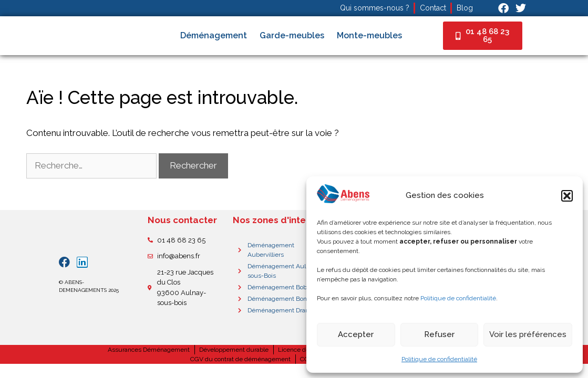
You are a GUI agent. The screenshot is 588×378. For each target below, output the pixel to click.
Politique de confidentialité (458, 298)
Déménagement (214, 35)
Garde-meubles (292, 35)
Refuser (439, 334)
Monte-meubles (369, 35)
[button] (567, 196)
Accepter (356, 334)
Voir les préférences (528, 334)
